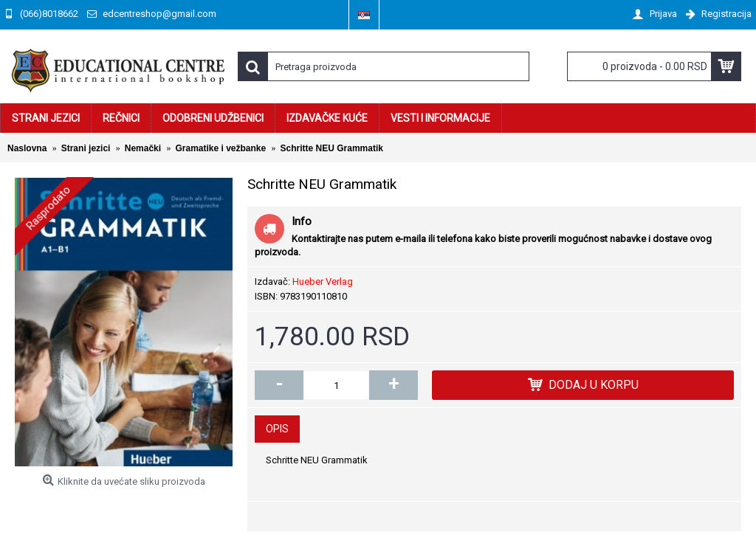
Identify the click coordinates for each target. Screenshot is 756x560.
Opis (277, 429)
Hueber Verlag (323, 281)
